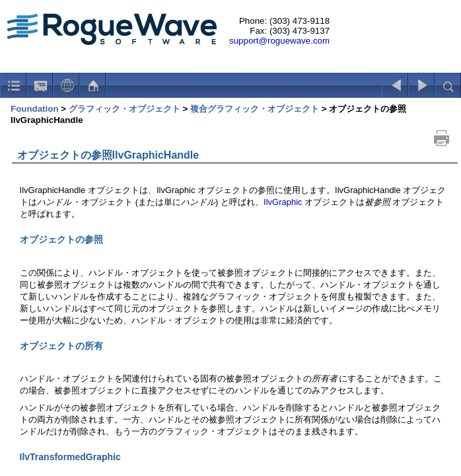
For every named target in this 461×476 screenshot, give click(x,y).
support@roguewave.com (279, 41)
